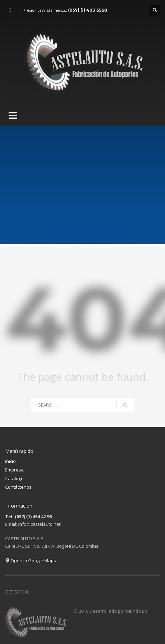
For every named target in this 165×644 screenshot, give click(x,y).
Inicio (10, 461)
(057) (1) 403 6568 (88, 10)
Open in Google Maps (31, 560)
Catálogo (14, 478)
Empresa (14, 470)
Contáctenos (18, 487)
